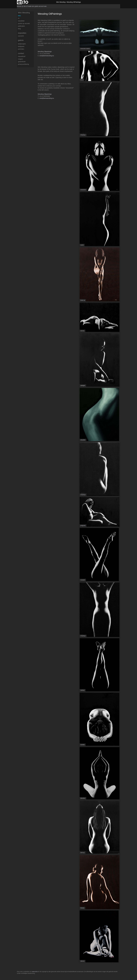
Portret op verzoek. (24, 23)
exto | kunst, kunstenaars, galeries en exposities (23, 2)
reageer (20, 59)
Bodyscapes (22, 44)
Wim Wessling (61, 2)
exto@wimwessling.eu (47, 56)
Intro (19, 16)
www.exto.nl (35, 972)
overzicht (21, 36)
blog (19, 29)
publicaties (21, 26)
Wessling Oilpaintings (45, 52)
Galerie (21, 40)
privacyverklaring (23, 64)
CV (19, 18)
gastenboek (22, 62)
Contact (21, 53)
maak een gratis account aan (37, 6)
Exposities (22, 33)
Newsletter (21, 21)
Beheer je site (21, 6)
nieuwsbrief (22, 56)
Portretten (21, 49)
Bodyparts (21, 46)
